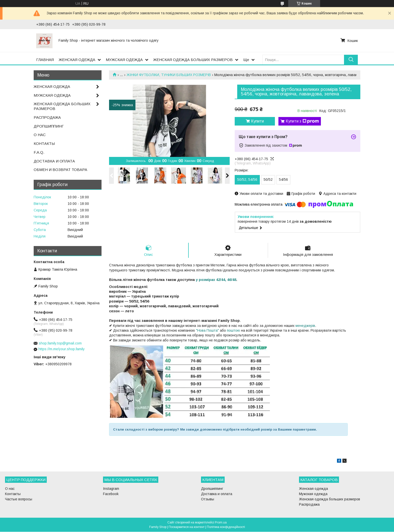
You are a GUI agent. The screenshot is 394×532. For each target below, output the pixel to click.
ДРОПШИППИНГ (49, 126)
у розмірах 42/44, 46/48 (216, 280)
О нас (10, 489)
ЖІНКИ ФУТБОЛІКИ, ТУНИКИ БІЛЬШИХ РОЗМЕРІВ (169, 75)
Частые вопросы (19, 499)
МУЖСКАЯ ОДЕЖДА (124, 60)
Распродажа (309, 505)
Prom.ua (221, 523)
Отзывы (208, 499)
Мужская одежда (313, 494)
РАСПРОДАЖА (47, 117)
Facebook (111, 494)
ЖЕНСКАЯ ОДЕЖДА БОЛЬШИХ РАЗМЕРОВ (193, 60)
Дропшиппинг (212, 489)
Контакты (13, 494)
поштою (233, 331)
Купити (257, 121)
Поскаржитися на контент (187, 527)
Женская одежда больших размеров (330, 499)
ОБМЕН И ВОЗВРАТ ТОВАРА (60, 170)
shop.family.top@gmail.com (60, 343)
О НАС (40, 135)
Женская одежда (313, 489)
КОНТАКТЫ (44, 143)
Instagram (111, 489)
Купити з (302, 121)
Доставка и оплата (217, 494)
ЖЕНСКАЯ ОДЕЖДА (77, 60)
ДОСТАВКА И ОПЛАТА (54, 161)
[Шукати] (351, 60)
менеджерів (305, 326)
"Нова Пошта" (207, 331)
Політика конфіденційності (226, 527)
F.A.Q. (39, 152)
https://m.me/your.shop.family (62, 349)
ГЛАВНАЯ (45, 60)
